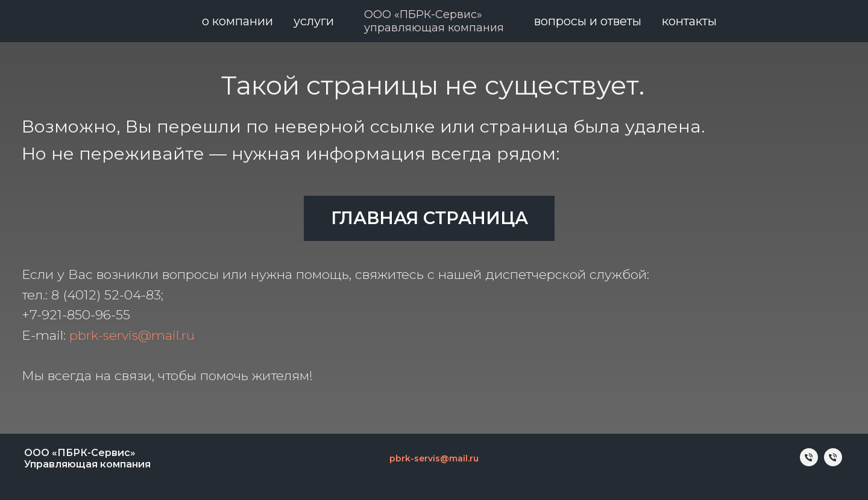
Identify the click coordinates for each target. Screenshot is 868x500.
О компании (237, 21)
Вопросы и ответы (588, 21)
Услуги (314, 21)
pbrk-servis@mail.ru (132, 335)
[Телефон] (809, 463)
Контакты (689, 21)
